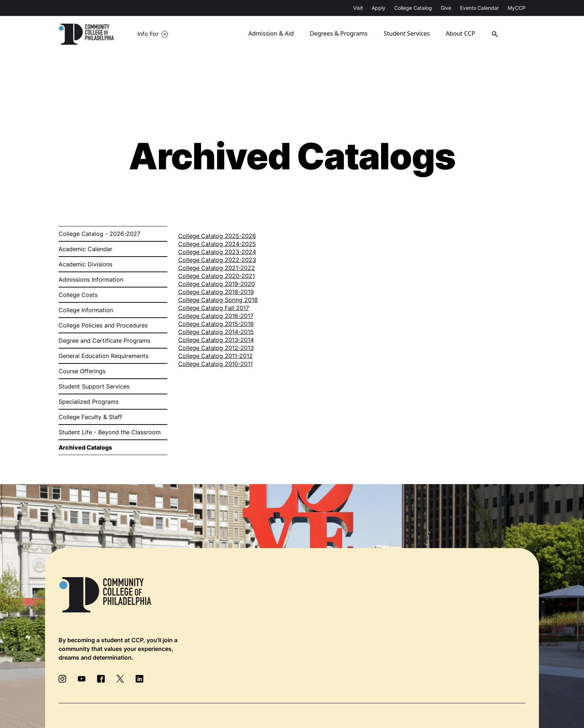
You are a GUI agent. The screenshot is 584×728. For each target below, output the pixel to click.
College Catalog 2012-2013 (216, 348)
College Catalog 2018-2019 (216, 292)
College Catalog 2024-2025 (217, 244)
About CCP (467, 34)
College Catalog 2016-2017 (216, 316)
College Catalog (413, 8)
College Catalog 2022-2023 (217, 260)
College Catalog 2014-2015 (216, 332)
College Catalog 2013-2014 (216, 340)
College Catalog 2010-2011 (215, 364)
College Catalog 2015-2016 (216, 324)
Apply (379, 8)
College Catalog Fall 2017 (214, 308)
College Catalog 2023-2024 (217, 252)
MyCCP (517, 8)
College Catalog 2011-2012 (215, 356)
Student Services (412, 34)
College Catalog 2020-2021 (217, 276)
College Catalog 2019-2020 (217, 284)
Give (446, 8)
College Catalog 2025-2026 (217, 236)
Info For (148, 34)
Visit (358, 8)
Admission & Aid (278, 34)
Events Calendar (479, 8)
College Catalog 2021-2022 (217, 268)
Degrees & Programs (345, 34)
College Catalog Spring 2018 (218, 300)
